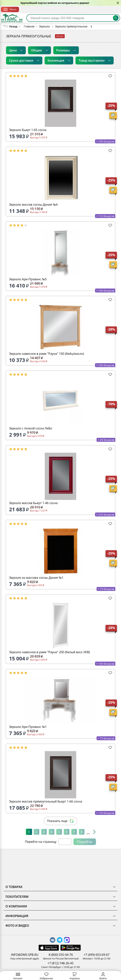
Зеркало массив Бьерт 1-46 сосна (33, 503)
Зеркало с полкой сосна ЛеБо (31, 428)
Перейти (85, 842)
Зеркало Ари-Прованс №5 (28, 279)
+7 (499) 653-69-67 (97, 955)
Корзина (75, 976)
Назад (13, 26)
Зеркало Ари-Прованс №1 (28, 727)
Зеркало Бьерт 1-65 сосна (28, 130)
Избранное (46, 976)
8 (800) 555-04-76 (61, 955)
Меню (10, 9)
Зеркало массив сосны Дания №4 (33, 205)
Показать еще (61, 821)
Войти (103, 976)
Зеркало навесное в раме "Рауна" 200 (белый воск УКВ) (49, 652)
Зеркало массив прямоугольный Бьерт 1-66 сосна (46, 801)
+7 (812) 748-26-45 (61, 963)
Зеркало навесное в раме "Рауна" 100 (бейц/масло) (46, 354)
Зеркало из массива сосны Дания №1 (36, 578)
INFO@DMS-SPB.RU (25, 955)
